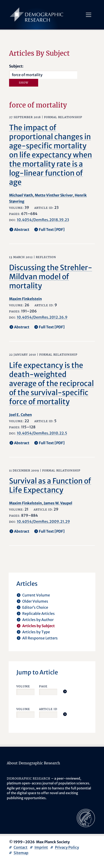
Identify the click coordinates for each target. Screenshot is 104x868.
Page (43, 686)
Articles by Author (38, 620)
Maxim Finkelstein (25, 299)
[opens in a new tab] (86, 818)
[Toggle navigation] (88, 15)
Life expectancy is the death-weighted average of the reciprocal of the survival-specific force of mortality (51, 384)
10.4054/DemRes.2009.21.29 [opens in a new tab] (43, 521)
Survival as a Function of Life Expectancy (50, 486)
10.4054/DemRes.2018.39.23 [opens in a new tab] (43, 220)
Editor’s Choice (35, 607)
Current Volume (36, 595)
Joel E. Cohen (20, 415)
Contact (21, 847)
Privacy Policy (67, 847)
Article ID (48, 709)
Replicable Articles (38, 614)
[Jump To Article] (65, 691)
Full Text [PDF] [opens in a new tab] (52, 229)
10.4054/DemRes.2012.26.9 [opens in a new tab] (42, 317)
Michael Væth (21, 195)
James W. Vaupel (58, 503)
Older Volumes (35, 601)
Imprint (41, 847)
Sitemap (21, 853)
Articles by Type (36, 632)
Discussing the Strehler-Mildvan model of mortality (51, 277)
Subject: (16, 66)
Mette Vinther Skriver (54, 195)
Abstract (22, 229)
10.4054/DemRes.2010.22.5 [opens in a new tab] (42, 433)
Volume (23, 686)
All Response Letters (40, 638)
